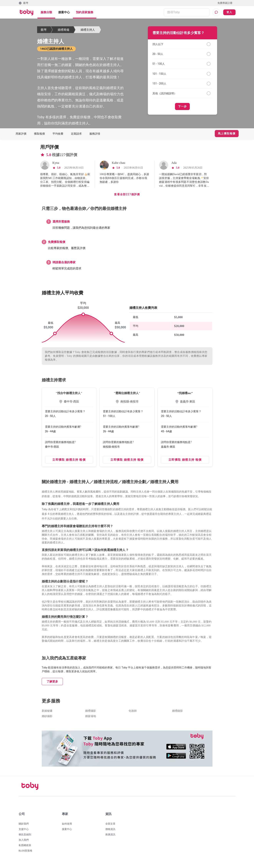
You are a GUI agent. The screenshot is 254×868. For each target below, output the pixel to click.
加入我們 (24, 842)
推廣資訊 (110, 837)
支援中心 (24, 831)
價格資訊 (110, 831)
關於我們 (24, 826)
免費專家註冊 (225, 3)
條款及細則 (25, 837)
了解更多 (52, 684)
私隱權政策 (25, 848)
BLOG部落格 (26, 853)
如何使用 (67, 826)
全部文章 (110, 826)
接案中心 (64, 12)
